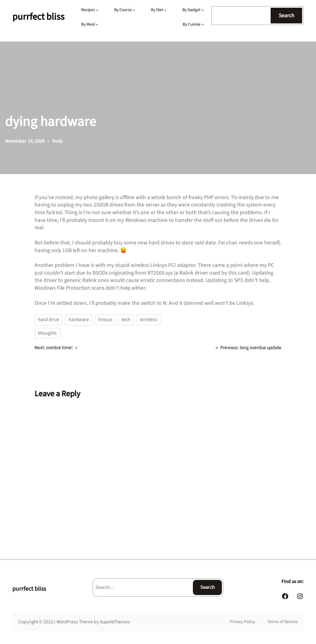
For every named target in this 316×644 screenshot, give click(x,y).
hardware (79, 320)
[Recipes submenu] (97, 10)
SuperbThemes (115, 622)
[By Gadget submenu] (203, 10)
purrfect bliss (38, 17)
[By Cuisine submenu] (203, 24)
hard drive (49, 320)
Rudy (57, 141)
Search (287, 16)
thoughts (47, 333)
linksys (105, 320)
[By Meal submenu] (97, 24)
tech (126, 320)
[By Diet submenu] (165, 10)
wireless (148, 320)
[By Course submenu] (134, 10)
